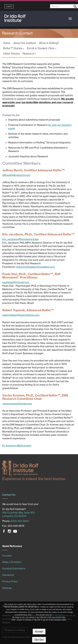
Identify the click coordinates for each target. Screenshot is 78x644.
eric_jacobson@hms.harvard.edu (20, 239)
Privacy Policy (58, 615)
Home (7, 43)
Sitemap (7, 588)
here (33, 615)
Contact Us (9, 495)
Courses (7, 556)
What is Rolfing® (49, 43)
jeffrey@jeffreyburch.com (16, 175)
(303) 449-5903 (20, 521)
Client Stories (11, 54)
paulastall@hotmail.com (16, 282)
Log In (9, 6)
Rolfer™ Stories (13, 48)
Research (29, 54)
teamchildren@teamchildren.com (21, 315)
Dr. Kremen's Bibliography (17, 446)
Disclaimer (8, 575)
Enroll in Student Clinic (42, 48)
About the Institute (25, 43)
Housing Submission (14, 568)
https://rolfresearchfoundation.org (35, 267)
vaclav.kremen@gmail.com (17, 404)
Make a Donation (12, 562)
